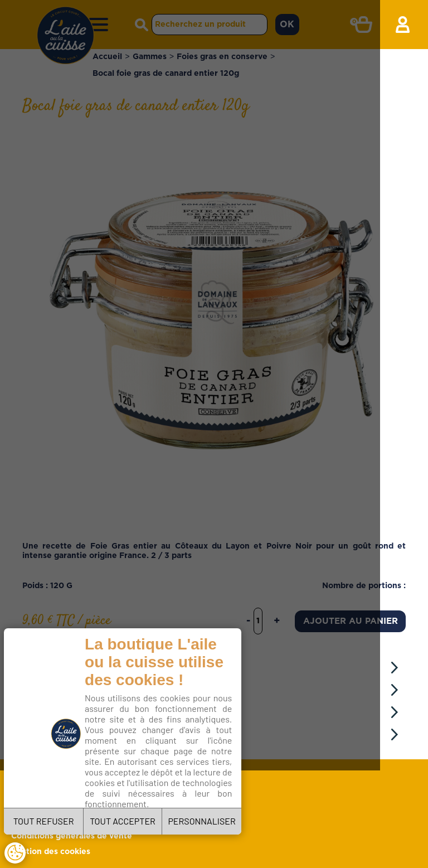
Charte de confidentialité (143, 786)
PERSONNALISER (227, 817)
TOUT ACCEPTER (138, 817)
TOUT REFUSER (49, 817)
